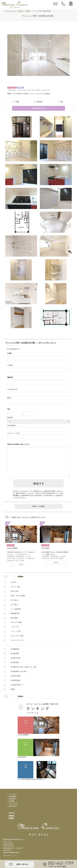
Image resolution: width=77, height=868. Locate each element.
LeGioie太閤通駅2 (12, 554)
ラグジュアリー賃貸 (17, 641)
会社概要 (11, 807)
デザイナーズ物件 (19, 566)
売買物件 (20, 702)
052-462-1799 (9, 849)
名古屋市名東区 (16, 686)
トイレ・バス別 (46, 90)
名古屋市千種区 (16, 681)
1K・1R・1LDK (22, 90)
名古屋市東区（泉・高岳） (19, 677)
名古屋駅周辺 (11, 562)
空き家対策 (12, 804)
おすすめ (28, 562)
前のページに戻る (39, 512)
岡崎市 (13, 695)
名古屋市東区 (15, 659)
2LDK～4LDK (46, 564)
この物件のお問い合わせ (38, 108)
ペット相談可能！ (30, 564)
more (21, 570)
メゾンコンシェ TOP (10, 11)
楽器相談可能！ (16, 619)
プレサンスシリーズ (17, 646)
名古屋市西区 (15, 668)
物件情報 (20, 11)
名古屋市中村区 (12, 90)
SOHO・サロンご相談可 (34, 90)
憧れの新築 (10, 566)
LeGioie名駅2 (46, 554)
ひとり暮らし (20, 564)
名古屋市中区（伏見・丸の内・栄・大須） (24, 672)
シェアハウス (15, 632)
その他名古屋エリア (17, 690)
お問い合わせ (13, 811)
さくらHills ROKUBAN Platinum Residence (31, 785)
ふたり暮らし (15, 610)
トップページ (13, 799)
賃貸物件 (28, 11)
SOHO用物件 (13, 802)
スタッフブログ (13, 809)
